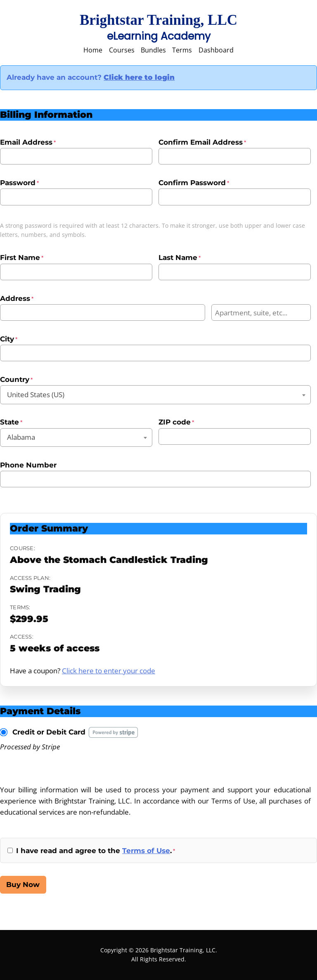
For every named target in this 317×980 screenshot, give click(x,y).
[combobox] (155, 395)
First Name (22, 258)
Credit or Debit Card (49, 732)
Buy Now (23, 885)
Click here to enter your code (109, 671)
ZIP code (176, 422)
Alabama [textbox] (21, 437)
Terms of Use (146, 851)
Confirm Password (194, 183)
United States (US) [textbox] (36, 395)
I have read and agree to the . (96, 851)
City (9, 339)
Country (16, 379)
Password (19, 183)
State (11, 422)
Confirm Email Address (202, 142)
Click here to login (139, 77)
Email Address (28, 142)
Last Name (180, 258)
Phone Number (28, 465)
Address (17, 298)
